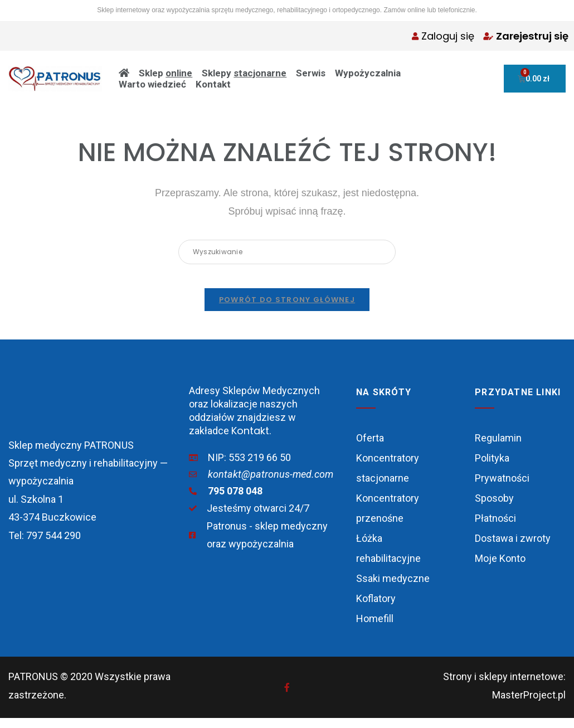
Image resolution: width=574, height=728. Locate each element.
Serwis (311, 73)
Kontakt (213, 84)
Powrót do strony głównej (287, 310)
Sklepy (244, 73)
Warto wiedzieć (152, 84)
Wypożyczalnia (368, 73)
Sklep (166, 73)
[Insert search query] (287, 252)
